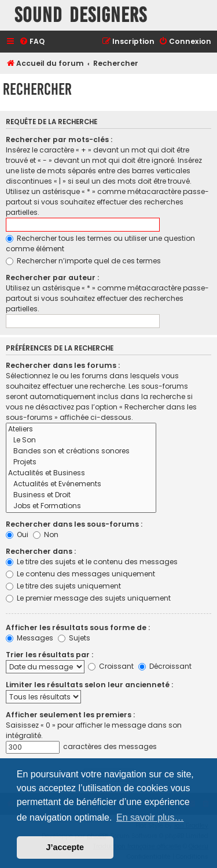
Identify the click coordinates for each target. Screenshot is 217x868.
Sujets (74, 638)
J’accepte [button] (65, 847)
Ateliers (81, 429)
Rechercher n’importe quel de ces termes (83, 261)
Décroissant (165, 666)
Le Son (81, 440)
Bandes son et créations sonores (81, 451)
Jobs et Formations (81, 506)
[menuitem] (32, 42)
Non (46, 534)
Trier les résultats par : (49, 655)
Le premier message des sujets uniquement (88, 598)
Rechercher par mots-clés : (59, 139)
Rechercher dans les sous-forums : (74, 524)
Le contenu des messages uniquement (80, 574)
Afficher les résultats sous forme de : (78, 627)
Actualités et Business (81, 473)
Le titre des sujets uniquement (63, 586)
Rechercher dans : (41, 551)
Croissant (111, 666)
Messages (30, 638)
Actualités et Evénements (81, 484)
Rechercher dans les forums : (63, 365)
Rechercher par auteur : (52, 277)
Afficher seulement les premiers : (70, 715)
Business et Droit (81, 495)
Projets (81, 462)
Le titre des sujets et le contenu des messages (92, 562)
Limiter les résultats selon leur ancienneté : (89, 685)
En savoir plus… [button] (150, 817)
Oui (17, 534)
